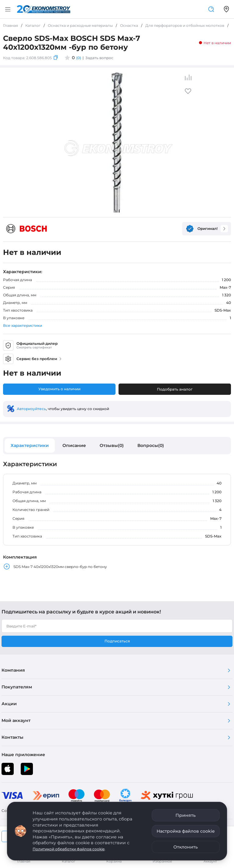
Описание (74, 445)
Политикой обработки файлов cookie (69, 849)
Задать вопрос (99, 58)
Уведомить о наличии (59, 389)
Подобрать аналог (175, 389)
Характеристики (30, 445)
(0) (79, 58)
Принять (186, 815)
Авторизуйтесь (31, 409)
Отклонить (186, 847)
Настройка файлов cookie (186, 831)
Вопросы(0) (151, 445)
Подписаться (117, 641)
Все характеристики (23, 325)
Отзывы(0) (112, 445)
